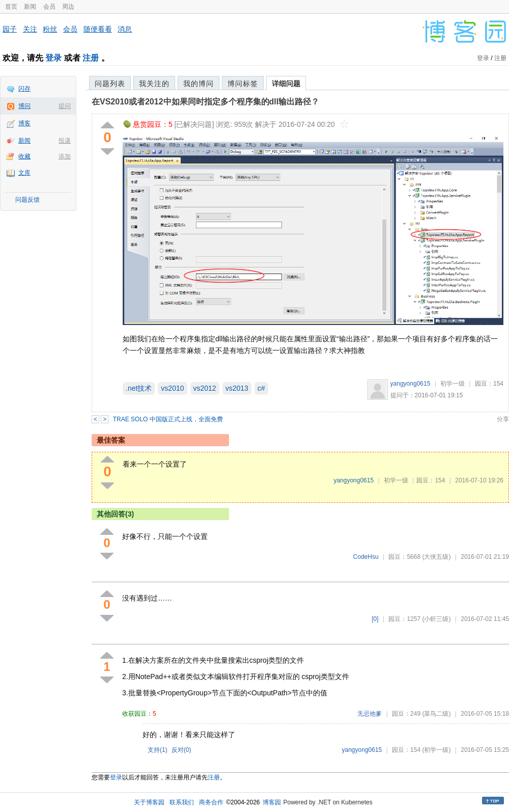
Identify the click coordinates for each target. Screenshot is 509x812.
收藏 (24, 156)
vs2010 (172, 388)
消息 (125, 29)
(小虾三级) (436, 619)
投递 (65, 141)
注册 (91, 58)
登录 (53, 58)
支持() (158, 750)
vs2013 (237, 388)
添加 (65, 156)
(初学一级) (436, 750)
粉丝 (50, 29)
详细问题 (286, 84)
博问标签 (243, 84)
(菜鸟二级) (436, 714)
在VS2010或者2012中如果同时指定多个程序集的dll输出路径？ (205, 102)
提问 (65, 106)
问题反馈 (27, 200)
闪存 (24, 89)
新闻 (30, 7)
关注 (30, 29)
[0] (375, 619)
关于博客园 (149, 802)
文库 (24, 173)
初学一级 (453, 384)
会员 (49, 7)
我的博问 (199, 84)
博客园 (272, 802)
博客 (24, 123)
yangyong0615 (411, 384)
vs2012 (205, 388)
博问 (24, 106)
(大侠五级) (436, 557)
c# (261, 388)
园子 (10, 29)
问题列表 (110, 84)
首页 (11, 7)
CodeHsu (366, 557)
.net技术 (139, 388)
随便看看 (98, 29)
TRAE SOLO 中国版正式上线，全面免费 (168, 419)
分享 (503, 419)
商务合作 (211, 802)
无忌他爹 (370, 714)
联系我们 (182, 802)
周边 (68, 7)
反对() (181, 750)
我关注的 (154, 84)
